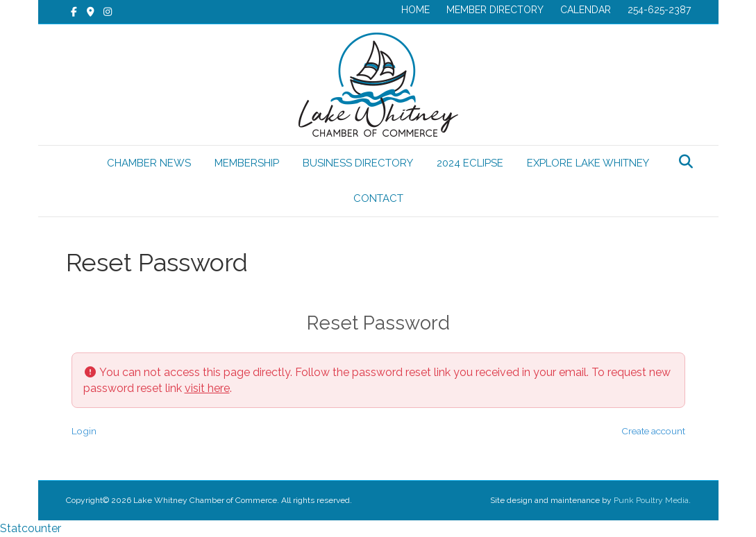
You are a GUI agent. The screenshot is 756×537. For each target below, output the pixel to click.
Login (84, 431)
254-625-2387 (659, 10)
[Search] (682, 162)
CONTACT (378, 198)
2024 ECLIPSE (470, 163)
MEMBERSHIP (247, 163)
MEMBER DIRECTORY (495, 10)
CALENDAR (586, 10)
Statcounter (31, 528)
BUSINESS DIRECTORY (358, 163)
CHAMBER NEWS (149, 163)
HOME (415, 10)
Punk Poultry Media (651, 500)
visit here (207, 388)
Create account (653, 431)
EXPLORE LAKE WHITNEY (588, 163)
